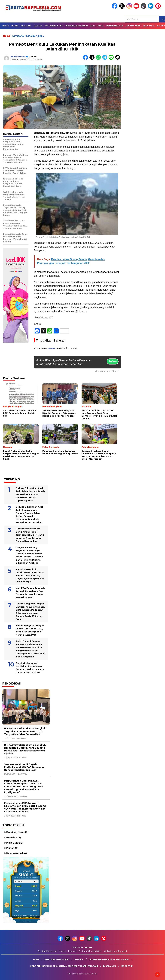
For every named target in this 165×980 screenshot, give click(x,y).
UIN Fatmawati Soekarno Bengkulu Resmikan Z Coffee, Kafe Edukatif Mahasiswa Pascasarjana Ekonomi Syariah (25, 749)
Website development (115, 951)
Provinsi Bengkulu (77, 26)
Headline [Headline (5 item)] (14, 838)
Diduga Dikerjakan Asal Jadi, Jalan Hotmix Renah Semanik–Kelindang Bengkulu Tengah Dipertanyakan (30, 494)
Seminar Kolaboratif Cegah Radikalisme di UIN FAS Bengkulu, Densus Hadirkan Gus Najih (24, 767)
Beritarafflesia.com (48, 951)
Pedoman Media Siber (90, 951)
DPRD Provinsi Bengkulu (140, 26)
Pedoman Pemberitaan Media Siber (109, 960)
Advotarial (97, 26)
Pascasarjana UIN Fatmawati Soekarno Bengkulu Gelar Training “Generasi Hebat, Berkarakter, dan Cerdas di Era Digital (25, 807)
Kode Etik (127, 966)
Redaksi (72, 951)
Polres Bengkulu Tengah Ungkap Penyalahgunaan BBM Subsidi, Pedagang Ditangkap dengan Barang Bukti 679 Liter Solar (30, 611)
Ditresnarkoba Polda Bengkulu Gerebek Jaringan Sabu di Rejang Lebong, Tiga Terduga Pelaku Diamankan (30, 535)
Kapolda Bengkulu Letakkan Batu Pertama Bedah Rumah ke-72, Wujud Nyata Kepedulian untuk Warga (30, 575)
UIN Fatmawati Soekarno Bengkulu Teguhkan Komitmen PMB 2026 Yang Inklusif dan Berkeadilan (25, 731)
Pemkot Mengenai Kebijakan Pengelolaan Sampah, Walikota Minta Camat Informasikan (30, 668)
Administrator (18, 57)
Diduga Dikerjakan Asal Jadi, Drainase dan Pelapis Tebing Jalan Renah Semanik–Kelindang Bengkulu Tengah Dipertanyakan (29, 515)
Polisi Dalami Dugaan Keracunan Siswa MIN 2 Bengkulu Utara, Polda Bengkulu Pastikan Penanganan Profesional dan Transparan (30, 649)
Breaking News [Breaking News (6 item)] (17, 832)
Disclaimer (110, 966)
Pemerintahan (115, 26)
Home (6, 26)
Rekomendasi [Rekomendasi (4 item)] (17, 853)
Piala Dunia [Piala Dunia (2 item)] (15, 843)
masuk (51, 348)
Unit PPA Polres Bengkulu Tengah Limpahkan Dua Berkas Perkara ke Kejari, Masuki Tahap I (31, 593)
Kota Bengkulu (54, 26)
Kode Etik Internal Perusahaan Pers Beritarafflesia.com (64, 966)
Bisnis (15, 26)
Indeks (63, 951)
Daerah (38, 26)
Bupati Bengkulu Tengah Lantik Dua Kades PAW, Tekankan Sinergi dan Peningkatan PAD (30, 630)
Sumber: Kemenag (26, 921)
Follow (113, 361)
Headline (26, 26)
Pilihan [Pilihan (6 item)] (12, 848)
